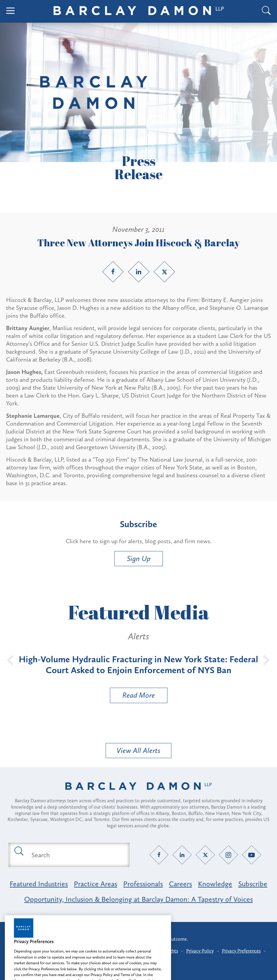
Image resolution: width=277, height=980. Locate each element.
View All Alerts (138, 750)
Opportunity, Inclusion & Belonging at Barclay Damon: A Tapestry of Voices (138, 899)
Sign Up (139, 558)
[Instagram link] (228, 855)
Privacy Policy (200, 951)
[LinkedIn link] (139, 272)
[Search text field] (76, 855)
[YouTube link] (251, 855)
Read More (133, 697)
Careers (180, 884)
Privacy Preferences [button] (241, 951)
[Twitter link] (164, 272)
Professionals (143, 884)
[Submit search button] (18, 851)
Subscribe (253, 884)
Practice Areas (96, 884)
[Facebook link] (113, 272)
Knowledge (215, 884)
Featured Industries (39, 884)
